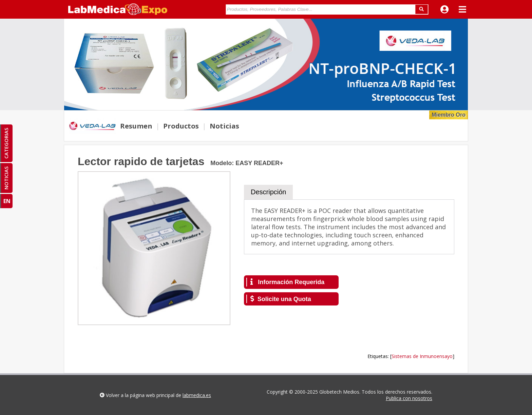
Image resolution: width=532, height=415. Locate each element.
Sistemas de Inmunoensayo (422, 356)
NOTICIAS (6, 178)
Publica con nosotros (409, 398)
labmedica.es (197, 395)
